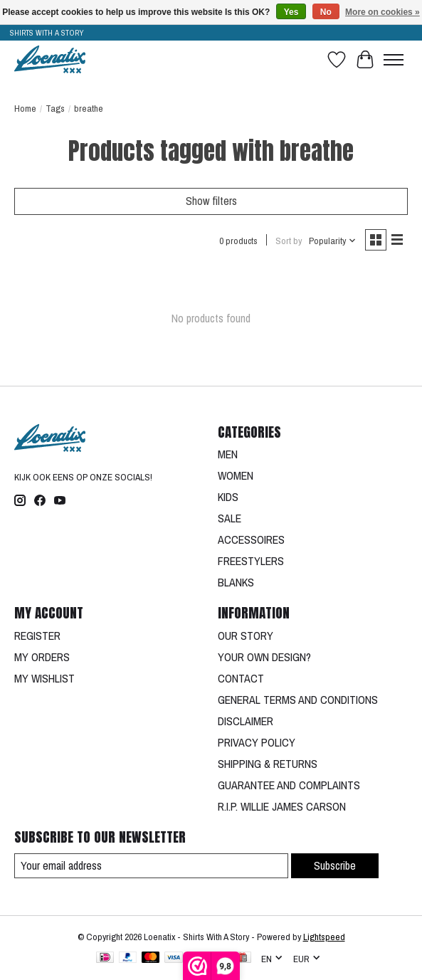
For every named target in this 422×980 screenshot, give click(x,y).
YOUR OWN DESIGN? (264, 657)
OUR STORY (246, 636)
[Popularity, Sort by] (333, 241)
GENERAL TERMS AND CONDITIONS (298, 700)
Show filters (211, 201)
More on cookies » (383, 12)
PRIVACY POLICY (257, 742)
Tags (55, 108)
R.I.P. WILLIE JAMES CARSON (282, 806)
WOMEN (236, 475)
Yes (291, 12)
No (326, 12)
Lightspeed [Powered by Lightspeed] (324, 937)
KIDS (228, 497)
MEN (228, 454)
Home (25, 108)
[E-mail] (151, 866)
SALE (230, 518)
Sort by (289, 241)
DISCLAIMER (246, 721)
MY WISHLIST (44, 678)
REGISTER (37, 636)
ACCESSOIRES (251, 539)
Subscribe (335, 865)
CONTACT (241, 678)
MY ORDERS (42, 657)
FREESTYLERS (251, 561)
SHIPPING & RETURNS (268, 764)
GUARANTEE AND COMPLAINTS (289, 785)
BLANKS (236, 582)
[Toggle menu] (394, 60)
